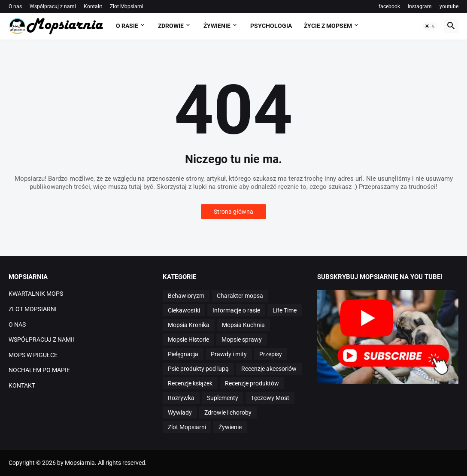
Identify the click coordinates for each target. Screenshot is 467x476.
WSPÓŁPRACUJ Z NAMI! (41, 340)
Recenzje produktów (252, 383)
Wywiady (180, 412)
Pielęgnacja (183, 354)
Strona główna (233, 212)
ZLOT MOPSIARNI (33, 309)
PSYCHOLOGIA (271, 26)
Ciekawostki (184, 310)
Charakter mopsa (240, 296)
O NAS (17, 324)
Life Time (285, 310)
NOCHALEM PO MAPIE (39, 370)
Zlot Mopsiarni (127, 6)
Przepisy (271, 354)
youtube (449, 6)
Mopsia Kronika (189, 325)
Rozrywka (181, 398)
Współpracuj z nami (53, 6)
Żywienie (230, 427)
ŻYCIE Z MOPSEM (328, 26)
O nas (15, 6)
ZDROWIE (171, 26)
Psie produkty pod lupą (198, 369)
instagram (420, 6)
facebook (389, 6)
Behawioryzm (186, 296)
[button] (430, 26)
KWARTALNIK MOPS (36, 294)
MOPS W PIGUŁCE (33, 355)
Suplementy (223, 398)
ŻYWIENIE (217, 26)
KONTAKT (22, 385)
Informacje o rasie (236, 310)
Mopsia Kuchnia (243, 325)
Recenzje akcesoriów (269, 369)
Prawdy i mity (229, 354)
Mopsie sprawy (242, 340)
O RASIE (127, 26)
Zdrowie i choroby (228, 412)
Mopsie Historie (188, 340)
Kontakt (93, 6)
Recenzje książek (190, 383)
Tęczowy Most (270, 398)
